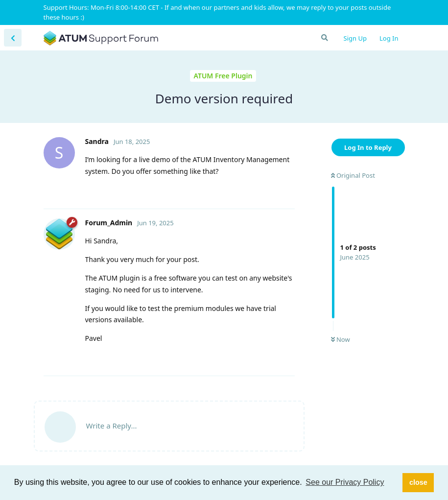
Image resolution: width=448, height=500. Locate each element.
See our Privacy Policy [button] (345, 482)
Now (341, 339)
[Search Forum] (324, 38)
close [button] (418, 482)
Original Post (353, 175)
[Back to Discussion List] (13, 38)
